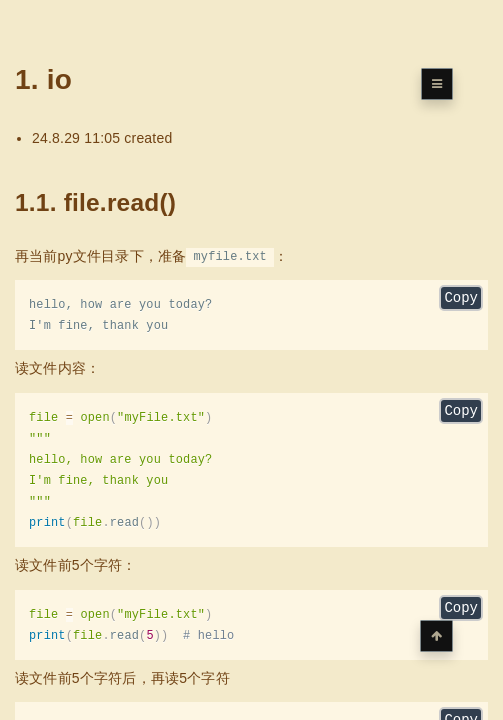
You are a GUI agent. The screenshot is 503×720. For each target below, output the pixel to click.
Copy (461, 299)
